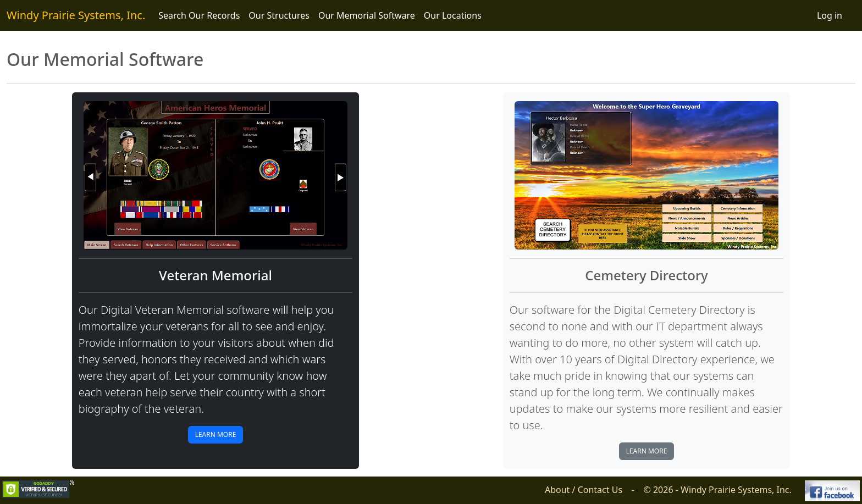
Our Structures (279, 15)
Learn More (216, 434)
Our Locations (453, 15)
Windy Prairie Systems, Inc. (76, 15)
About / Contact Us (584, 490)
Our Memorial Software (367, 15)
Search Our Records (199, 15)
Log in (830, 15)
